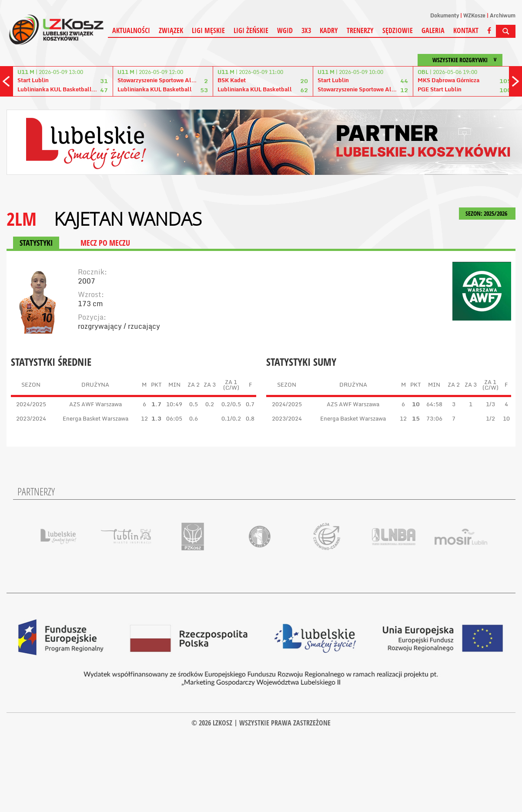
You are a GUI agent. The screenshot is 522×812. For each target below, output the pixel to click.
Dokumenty (445, 15)
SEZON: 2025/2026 (487, 213)
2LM (22, 219)
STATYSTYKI (36, 243)
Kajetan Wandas (128, 219)
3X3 (306, 30)
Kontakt (466, 30)
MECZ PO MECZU (105, 243)
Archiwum (503, 15)
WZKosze (474, 15)
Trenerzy (360, 30)
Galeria (433, 30)
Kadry (329, 30)
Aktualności (131, 30)
